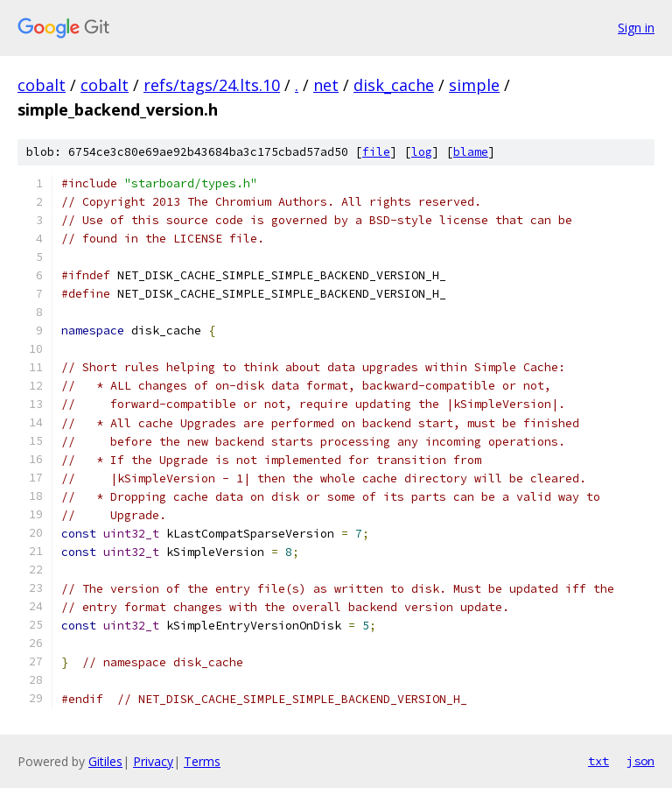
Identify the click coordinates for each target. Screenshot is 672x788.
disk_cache (394, 85)
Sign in (636, 28)
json (640, 761)
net (326, 85)
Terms (202, 761)
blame (471, 152)
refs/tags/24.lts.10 (212, 85)
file (376, 152)
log (422, 152)
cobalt (42, 85)
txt (598, 761)
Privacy (153, 761)
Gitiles (105, 761)
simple (474, 85)
